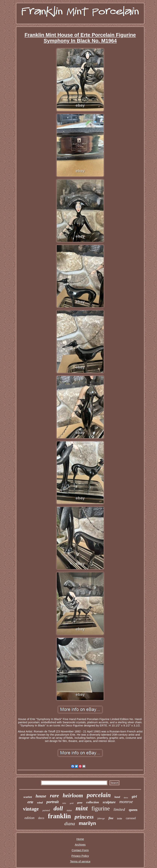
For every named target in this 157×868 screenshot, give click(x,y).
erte (30, 802)
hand (117, 797)
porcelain (99, 795)
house (41, 796)
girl (134, 796)
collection (93, 802)
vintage (31, 809)
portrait (53, 802)
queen (133, 810)
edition (30, 818)
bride (120, 819)
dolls (64, 803)
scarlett (28, 797)
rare (55, 796)
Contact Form (80, 850)
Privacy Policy (80, 856)
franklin (59, 816)
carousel (131, 818)
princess (84, 817)
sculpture (109, 802)
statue (69, 810)
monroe (126, 802)
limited (119, 809)
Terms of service (80, 861)
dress (126, 797)
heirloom (73, 795)
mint (82, 808)
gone (80, 803)
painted (46, 810)
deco (41, 818)
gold (72, 803)
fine (111, 818)
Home (80, 839)
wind (40, 803)
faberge (101, 818)
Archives (80, 845)
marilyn (87, 823)
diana (70, 824)
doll (58, 808)
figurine (101, 808)
